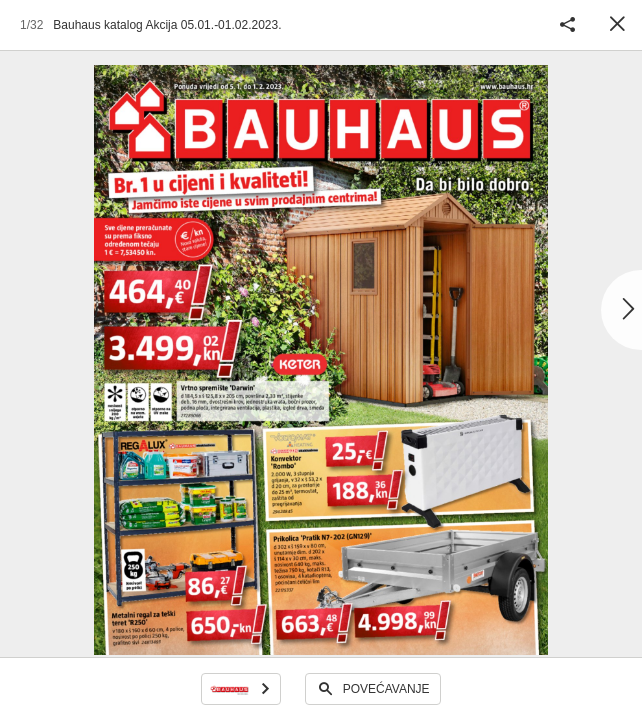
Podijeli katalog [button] (567, 25)
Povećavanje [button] (386, 689)
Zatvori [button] (617, 25)
